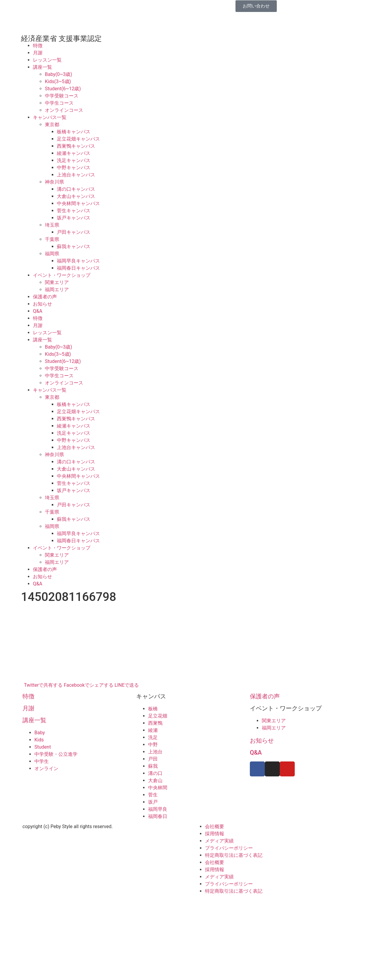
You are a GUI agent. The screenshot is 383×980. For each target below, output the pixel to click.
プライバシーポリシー (229, 848)
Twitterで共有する (43, 685)
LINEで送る (127, 685)
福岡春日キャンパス (78, 268)
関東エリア (57, 282)
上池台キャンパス (76, 175)
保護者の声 (45, 297)
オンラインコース (64, 110)
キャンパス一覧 (50, 117)
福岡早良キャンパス (78, 261)
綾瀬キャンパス (74, 153)
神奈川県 (54, 182)
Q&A (38, 311)
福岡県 (52, 254)
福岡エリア (57, 290)
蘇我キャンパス (74, 246)
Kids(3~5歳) (58, 81)
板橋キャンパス (74, 132)
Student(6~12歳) (63, 89)
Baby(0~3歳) (58, 74)
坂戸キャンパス (74, 218)
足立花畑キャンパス (78, 139)
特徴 (38, 46)
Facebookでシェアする (88, 685)
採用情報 (215, 834)
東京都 (52, 125)
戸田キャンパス (74, 232)
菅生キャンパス (74, 211)
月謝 (38, 53)
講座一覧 (42, 67)
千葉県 (52, 239)
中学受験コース (62, 96)
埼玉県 (52, 225)
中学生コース (59, 103)
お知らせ (42, 304)
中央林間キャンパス (78, 203)
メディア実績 (219, 841)
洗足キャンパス (74, 160)
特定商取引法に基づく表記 (234, 855)
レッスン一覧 (47, 60)
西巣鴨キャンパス (76, 146)
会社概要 (215, 826)
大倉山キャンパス (76, 196)
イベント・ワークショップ (62, 275)
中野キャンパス (74, 168)
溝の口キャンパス (76, 189)
